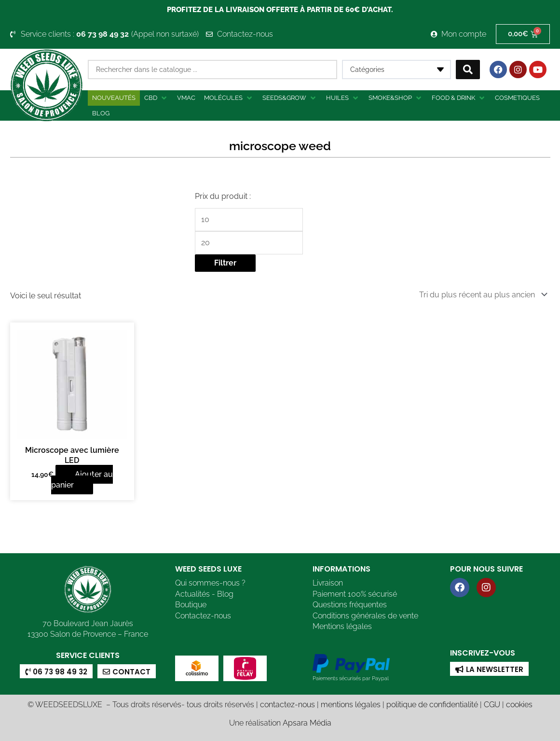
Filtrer (225, 263)
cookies (519, 705)
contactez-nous (287, 705)
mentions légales (351, 705)
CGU (492, 705)
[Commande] (482, 295)
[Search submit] (468, 70)
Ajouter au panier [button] (82, 480)
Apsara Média (307, 723)
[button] (156, 98)
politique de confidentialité (432, 705)
